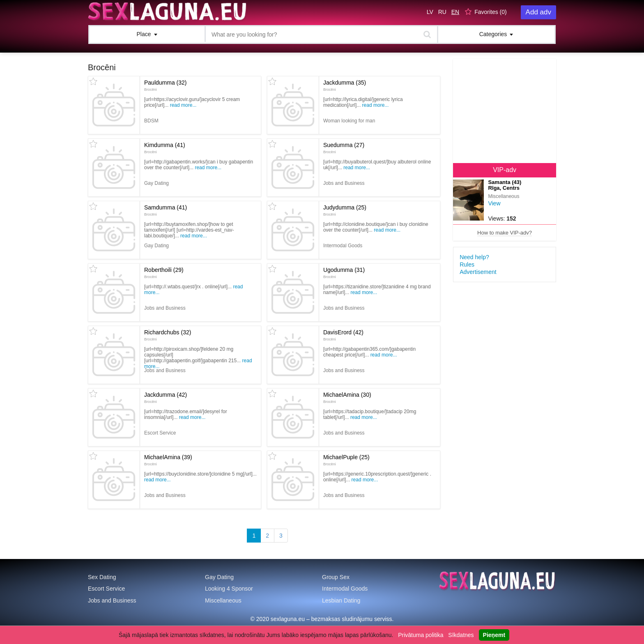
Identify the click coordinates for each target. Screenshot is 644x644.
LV (430, 12)
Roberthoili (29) (164, 273)
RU (442, 12)
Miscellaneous (223, 600)
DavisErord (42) (343, 335)
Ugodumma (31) (344, 273)
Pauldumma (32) (166, 85)
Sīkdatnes (461, 635)
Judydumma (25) (345, 210)
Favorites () (491, 12)
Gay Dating (219, 577)
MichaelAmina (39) (168, 460)
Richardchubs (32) (168, 335)
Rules (467, 264)
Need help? (474, 257)
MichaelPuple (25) (346, 460)
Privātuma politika (421, 635)
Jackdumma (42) (166, 398)
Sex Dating (102, 577)
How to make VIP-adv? (505, 233)
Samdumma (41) (166, 210)
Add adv (538, 12)
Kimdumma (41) (165, 148)
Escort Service (106, 589)
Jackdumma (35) (345, 85)
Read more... (183, 105)
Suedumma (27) (344, 148)
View (494, 203)
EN (455, 12)
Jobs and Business (112, 600)
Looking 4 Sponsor (229, 589)
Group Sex (336, 577)
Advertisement (478, 272)
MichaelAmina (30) (347, 398)
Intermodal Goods (345, 589)
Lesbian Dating (341, 600)
